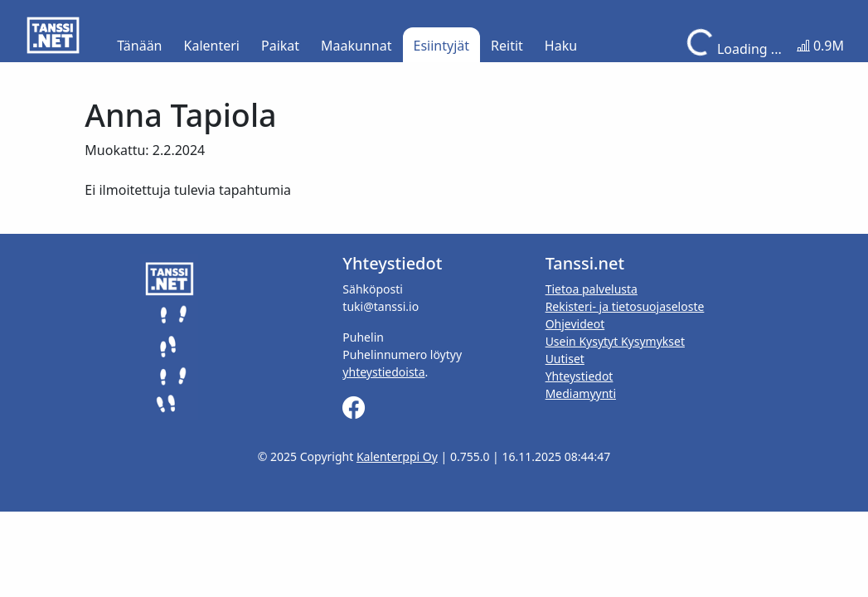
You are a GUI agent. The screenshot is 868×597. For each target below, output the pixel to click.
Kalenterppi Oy (397, 456)
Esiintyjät (442, 46)
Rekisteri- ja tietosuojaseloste (625, 306)
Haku (561, 46)
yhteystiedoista (383, 372)
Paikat (280, 46)
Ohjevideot (575, 324)
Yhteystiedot (579, 376)
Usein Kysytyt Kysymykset (615, 341)
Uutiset (565, 359)
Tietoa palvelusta (592, 289)
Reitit (507, 46)
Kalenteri (212, 46)
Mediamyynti (581, 393)
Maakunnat (356, 46)
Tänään (139, 46)
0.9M (820, 46)
